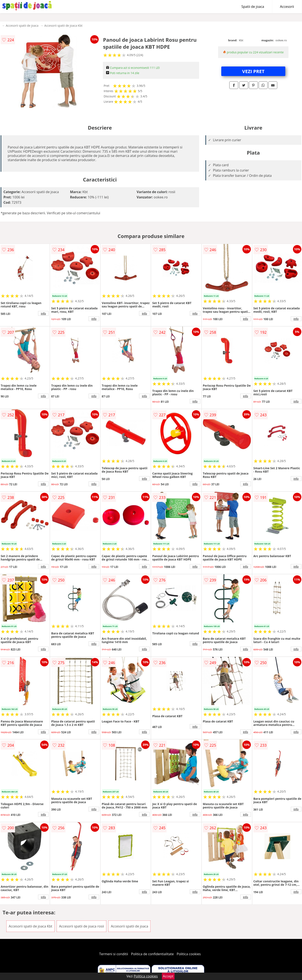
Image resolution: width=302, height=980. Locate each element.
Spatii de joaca (253, 7)
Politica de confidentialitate (152, 954)
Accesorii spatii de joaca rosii (81, 926)
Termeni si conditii (114, 954)
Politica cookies (189, 954)
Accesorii (287, 7)
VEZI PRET (253, 71)
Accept (168, 976)
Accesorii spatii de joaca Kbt (63, 26)
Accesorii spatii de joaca (22, 26)
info (43, 313)
